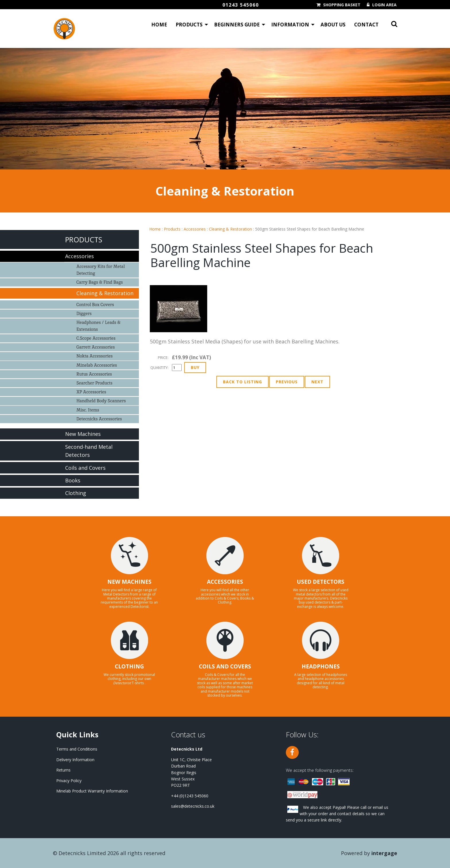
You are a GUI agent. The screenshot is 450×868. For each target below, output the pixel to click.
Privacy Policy (69, 781)
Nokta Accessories (94, 356)
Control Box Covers (95, 305)
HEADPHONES (321, 666)
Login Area (384, 5)
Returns (63, 770)
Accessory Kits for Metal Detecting (101, 270)
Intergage (384, 853)
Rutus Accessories (94, 374)
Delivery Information (75, 760)
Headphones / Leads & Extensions (98, 326)
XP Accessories (91, 392)
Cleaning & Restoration (230, 229)
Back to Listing (243, 382)
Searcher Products (94, 383)
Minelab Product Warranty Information (92, 791)
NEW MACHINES (129, 582)
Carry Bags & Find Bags (100, 282)
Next (317, 382)
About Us (333, 25)
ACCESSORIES (225, 582)
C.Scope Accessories (96, 338)
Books (73, 480)
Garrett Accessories (96, 347)
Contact (366, 25)
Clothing (76, 493)
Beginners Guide (237, 25)
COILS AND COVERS (225, 666)
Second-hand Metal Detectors (89, 451)
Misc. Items (88, 410)
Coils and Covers (85, 468)
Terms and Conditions (77, 749)
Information (290, 25)
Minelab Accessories (97, 365)
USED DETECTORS (321, 582)
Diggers (84, 313)
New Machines (83, 434)
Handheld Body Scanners (101, 401)
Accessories (195, 229)
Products (189, 25)
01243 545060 (241, 5)
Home (159, 25)
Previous (287, 382)
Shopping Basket (342, 5)
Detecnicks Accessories (99, 419)
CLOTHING (129, 666)
